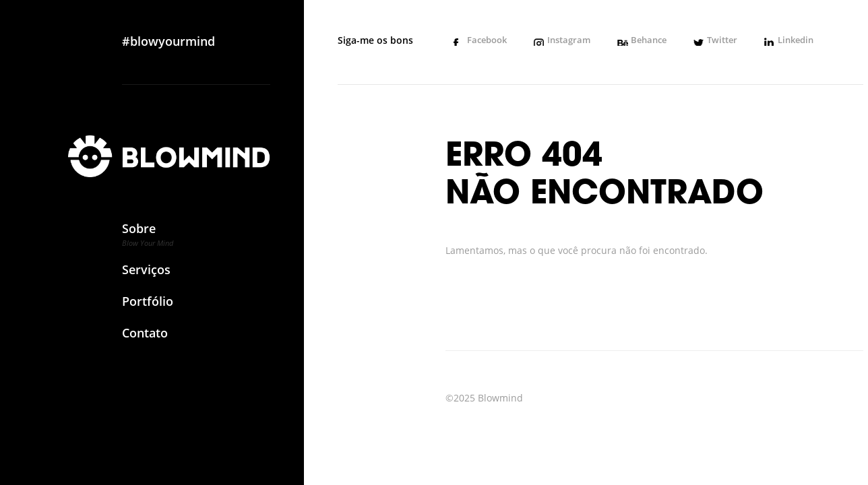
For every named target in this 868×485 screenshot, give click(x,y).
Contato (148, 338)
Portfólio (148, 307)
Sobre (148, 239)
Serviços (148, 275)
